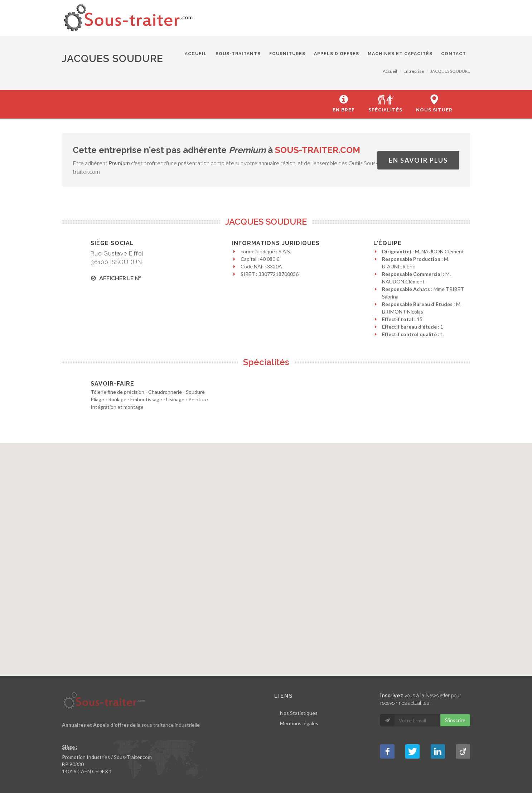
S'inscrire (455, 720)
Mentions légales (299, 723)
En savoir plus (418, 160)
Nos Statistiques (299, 713)
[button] (266, 553)
